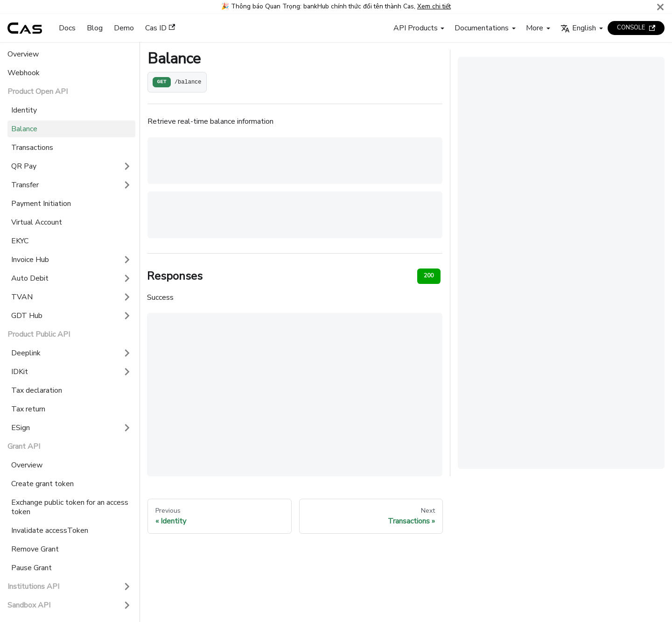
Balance (24, 129)
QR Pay (24, 166)
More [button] (535, 28)
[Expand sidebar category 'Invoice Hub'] (127, 260)
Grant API (24, 446)
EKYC (20, 241)
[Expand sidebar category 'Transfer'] (127, 185)
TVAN (22, 297)
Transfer (25, 185)
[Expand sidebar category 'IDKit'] (127, 372)
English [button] (578, 28)
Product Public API (39, 334)
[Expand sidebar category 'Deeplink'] (127, 353)
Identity (24, 110)
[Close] (660, 7)
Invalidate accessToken (50, 530)
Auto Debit (30, 278)
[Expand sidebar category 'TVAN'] (127, 297)
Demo (124, 28)
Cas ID (160, 28)
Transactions (32, 148)
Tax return (28, 409)
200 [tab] (429, 276)
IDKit (20, 372)
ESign (21, 428)
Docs (67, 28)
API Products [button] (416, 28)
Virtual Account (37, 222)
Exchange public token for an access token (70, 507)
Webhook (24, 73)
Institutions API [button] (33, 587)
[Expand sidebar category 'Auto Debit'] (127, 278)
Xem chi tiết (434, 6)
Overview (23, 54)
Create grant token (42, 484)
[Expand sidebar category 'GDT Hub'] (127, 316)
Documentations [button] (482, 28)
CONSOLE (636, 28)
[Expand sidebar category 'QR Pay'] (127, 166)
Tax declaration (37, 390)
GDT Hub (27, 316)
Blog (95, 28)
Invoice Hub (30, 260)
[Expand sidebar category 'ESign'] (127, 428)
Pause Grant (31, 568)
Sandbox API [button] (29, 605)
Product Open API (38, 92)
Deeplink (26, 353)
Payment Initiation (41, 204)
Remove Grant (35, 549)
